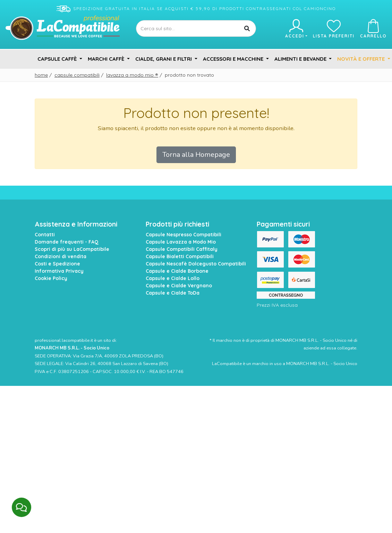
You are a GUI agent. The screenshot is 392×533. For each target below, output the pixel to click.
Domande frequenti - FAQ (67, 242)
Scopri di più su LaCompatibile (72, 249)
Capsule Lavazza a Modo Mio (181, 242)
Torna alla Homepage (196, 155)
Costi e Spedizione (57, 264)
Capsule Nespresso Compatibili (184, 235)
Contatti (45, 235)
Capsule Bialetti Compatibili (180, 256)
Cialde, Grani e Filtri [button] (164, 59)
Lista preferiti (334, 29)
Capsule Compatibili (77, 75)
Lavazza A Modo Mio (132, 75)
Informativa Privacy (59, 271)
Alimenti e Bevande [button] (301, 59)
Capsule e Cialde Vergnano (179, 286)
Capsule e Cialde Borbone (177, 271)
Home (41, 75)
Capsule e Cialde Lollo (173, 278)
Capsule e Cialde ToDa (173, 293)
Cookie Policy (51, 278)
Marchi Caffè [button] (107, 59)
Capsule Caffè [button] (58, 59)
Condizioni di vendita (61, 256)
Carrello (373, 29)
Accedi (296, 29)
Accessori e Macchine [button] (234, 59)
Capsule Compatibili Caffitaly (182, 249)
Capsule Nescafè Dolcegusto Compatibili (196, 264)
